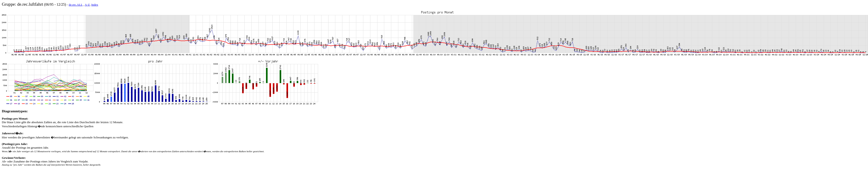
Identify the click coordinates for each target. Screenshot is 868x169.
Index (95, 5)
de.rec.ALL (76, 5)
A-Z (87, 5)
